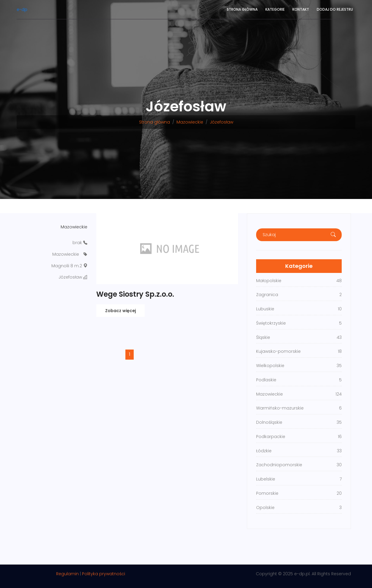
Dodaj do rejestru (335, 9)
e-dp (22, 10)
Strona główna (242, 9)
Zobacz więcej (120, 311)
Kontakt (301, 9)
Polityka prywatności (104, 574)
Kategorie (275, 9)
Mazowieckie (190, 122)
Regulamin (67, 574)
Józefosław (222, 122)
